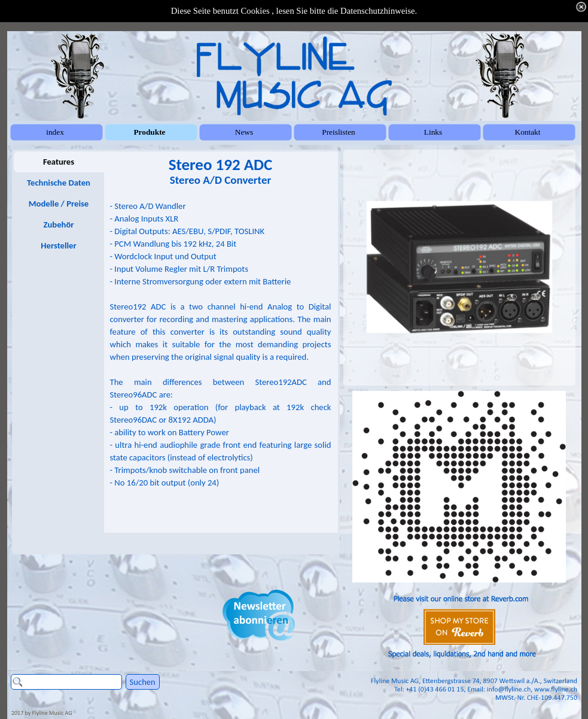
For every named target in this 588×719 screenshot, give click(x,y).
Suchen (143, 682)
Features (59, 162)
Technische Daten (59, 183)
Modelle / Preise (59, 204)
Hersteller (58, 245)
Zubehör (58, 225)
